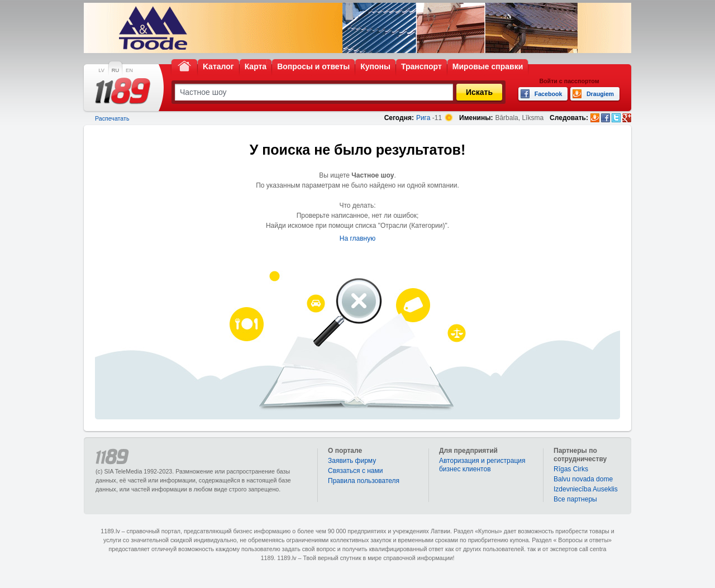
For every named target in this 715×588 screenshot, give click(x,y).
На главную (357, 238)
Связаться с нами (355, 471)
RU (115, 70)
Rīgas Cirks (571, 469)
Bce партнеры (575, 499)
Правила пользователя (364, 481)
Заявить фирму (352, 461)
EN (129, 70)
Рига (423, 118)
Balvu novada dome (583, 479)
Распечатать (112, 118)
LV (101, 70)
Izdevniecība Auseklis (586, 489)
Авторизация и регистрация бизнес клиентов (482, 465)
